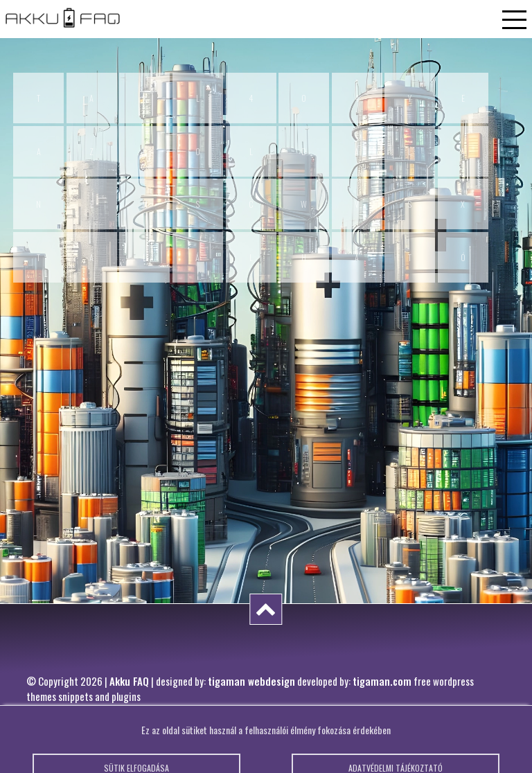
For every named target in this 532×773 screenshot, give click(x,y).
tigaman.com (382, 681)
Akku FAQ (129, 681)
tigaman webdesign (251, 681)
